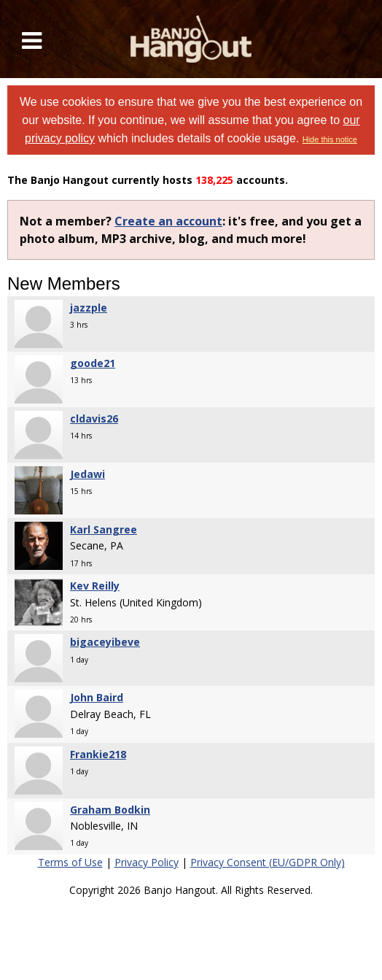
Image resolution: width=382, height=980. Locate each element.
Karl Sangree (104, 529)
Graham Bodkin (110, 810)
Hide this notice (330, 139)
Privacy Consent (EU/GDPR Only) (268, 862)
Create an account (168, 221)
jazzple (89, 308)
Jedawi (87, 474)
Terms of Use (70, 862)
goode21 (93, 363)
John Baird (97, 697)
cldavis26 (94, 418)
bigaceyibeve (105, 642)
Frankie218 (98, 754)
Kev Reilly (95, 586)
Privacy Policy (147, 862)
